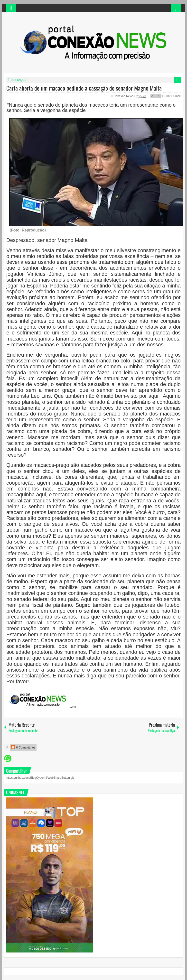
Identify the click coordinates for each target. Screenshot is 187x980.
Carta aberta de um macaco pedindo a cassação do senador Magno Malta (84, 88)
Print (166, 96)
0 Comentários (23, 747)
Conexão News (124, 96)
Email (176, 96)
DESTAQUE (18, 80)
